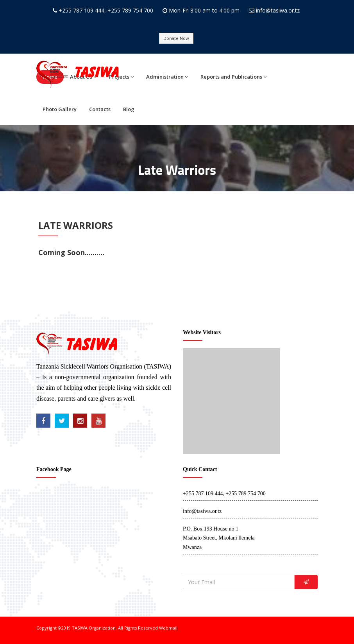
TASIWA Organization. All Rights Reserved (115, 628)
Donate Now (176, 38)
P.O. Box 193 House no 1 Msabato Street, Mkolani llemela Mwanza (219, 538)
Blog (129, 109)
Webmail (168, 628)
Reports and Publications (233, 77)
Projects (121, 77)
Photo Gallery (60, 109)
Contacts (100, 109)
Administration (167, 77)
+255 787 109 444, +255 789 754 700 (106, 10)
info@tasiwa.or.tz (278, 10)
